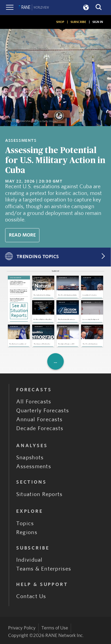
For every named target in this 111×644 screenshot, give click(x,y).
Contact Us (31, 596)
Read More (22, 235)
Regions (27, 532)
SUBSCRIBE (78, 22)
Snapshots (30, 458)
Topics (25, 524)
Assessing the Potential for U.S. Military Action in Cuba (55, 161)
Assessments (34, 467)
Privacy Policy (22, 628)
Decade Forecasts (40, 429)
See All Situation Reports (19, 311)
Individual (29, 560)
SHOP (60, 22)
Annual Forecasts (39, 420)
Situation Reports (39, 494)
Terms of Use (55, 628)
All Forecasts (34, 402)
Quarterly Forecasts (43, 411)
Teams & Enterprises (44, 569)
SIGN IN (98, 22)
